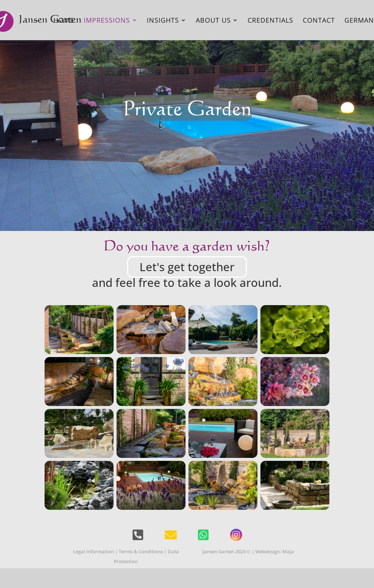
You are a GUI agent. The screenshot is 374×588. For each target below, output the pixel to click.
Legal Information (93, 551)
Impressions (107, 21)
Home (64, 21)
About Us (213, 21)
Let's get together (187, 267)
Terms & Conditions (141, 551)
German (359, 21)
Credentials (270, 21)
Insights (163, 21)
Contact (319, 21)
